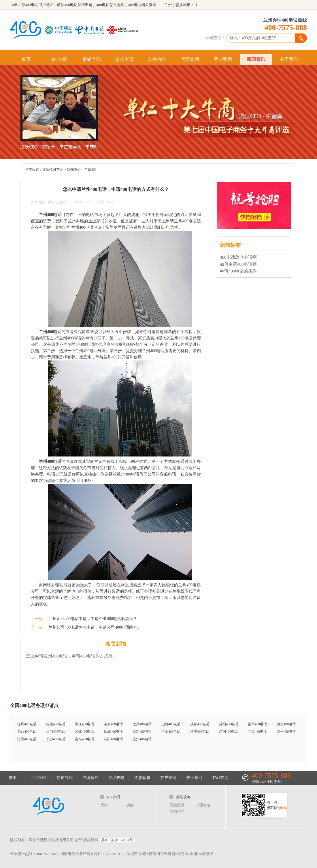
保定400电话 (142, 732)
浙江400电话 (84, 724)
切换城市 (183, 5)
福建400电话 (56, 724)
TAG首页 (220, 778)
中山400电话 (171, 732)
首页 (26, 59)
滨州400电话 (142, 739)
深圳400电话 (27, 724)
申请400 (90, 170)
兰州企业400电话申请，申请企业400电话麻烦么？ (93, 619)
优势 (104, 805)
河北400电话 (84, 732)
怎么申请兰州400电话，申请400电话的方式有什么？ (74, 656)
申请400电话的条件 (238, 271)
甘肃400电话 (257, 732)
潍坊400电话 (286, 724)
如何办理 (157, 59)
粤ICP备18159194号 (117, 840)
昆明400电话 (229, 732)
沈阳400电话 (113, 739)
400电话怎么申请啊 (238, 257)
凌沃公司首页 (53, 170)
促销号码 (92, 59)
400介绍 (59, 59)
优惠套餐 (190, 59)
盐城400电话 (113, 732)
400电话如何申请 (79, 5)
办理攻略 (116, 778)
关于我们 (289, 59)
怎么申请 (124, 59)
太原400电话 (142, 724)
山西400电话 (171, 724)
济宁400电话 (200, 732)
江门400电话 (56, 732)
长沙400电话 (56, 739)
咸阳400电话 (229, 724)
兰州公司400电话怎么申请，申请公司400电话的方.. (94, 627)
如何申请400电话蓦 (238, 264)
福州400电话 (257, 724)
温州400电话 (286, 732)
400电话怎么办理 (110, 5)
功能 (130, 805)
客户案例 (223, 59)
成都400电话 (200, 724)
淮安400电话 (113, 724)
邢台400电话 (27, 732)
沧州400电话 (27, 739)
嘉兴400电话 (84, 739)
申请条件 (90, 778)
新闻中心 (74, 170)
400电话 (135, 5)
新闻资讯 (256, 59)
